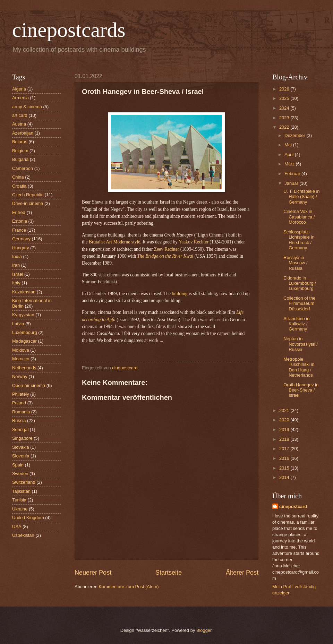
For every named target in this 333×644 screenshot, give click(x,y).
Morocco (21, 359)
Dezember (295, 135)
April (289, 154)
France (19, 230)
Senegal (20, 430)
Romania (21, 412)
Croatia (19, 186)
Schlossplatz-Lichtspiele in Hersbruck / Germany (299, 240)
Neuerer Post (93, 573)
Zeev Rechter (166, 249)
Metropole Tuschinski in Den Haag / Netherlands (299, 367)
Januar (292, 183)
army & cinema (27, 107)
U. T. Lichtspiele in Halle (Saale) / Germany (301, 197)
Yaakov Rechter (194, 242)
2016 (285, 458)
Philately (21, 394)
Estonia (20, 221)
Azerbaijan (23, 133)
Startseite (169, 573)
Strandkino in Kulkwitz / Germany (296, 324)
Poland (19, 403)
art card (20, 115)
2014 (285, 477)
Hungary (21, 248)
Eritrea (19, 212)
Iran (16, 265)
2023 (285, 118)
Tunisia (19, 500)
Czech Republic (28, 195)
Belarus (20, 142)
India (17, 256)
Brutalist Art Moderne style (114, 242)
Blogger (204, 630)
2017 (285, 449)
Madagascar (24, 341)
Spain (18, 465)
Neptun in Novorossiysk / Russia (301, 344)
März (290, 164)
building (180, 294)
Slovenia (21, 456)
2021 (285, 410)
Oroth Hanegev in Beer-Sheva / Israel (301, 390)
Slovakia (21, 447)
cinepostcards (69, 30)
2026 (285, 89)
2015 (285, 468)
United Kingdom (28, 518)
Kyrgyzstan (23, 315)
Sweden (20, 474)
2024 (285, 108)
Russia (19, 420)
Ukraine (20, 509)
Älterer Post (242, 573)
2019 (285, 430)
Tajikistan (21, 491)
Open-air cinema (29, 385)
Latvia (18, 324)
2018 (285, 439)
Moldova (21, 350)
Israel (18, 274)
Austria (19, 124)
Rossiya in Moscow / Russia (295, 263)
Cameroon (23, 168)
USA (17, 527)
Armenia (20, 98)
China (18, 177)
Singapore (22, 438)
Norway (20, 376)
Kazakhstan (24, 292)
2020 (285, 420)
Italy (16, 283)
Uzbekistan (23, 535)
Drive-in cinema (28, 203)
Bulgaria (20, 159)
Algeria (19, 89)
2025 (285, 98)
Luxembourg (25, 332)
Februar (293, 174)
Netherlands (24, 368)
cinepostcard (293, 506)
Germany (21, 239)
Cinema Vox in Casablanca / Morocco (299, 217)
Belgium (20, 151)
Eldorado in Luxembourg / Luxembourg (300, 283)
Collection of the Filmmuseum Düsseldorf (299, 303)
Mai (289, 145)
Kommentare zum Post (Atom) (129, 587)
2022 (285, 127)
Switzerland (24, 482)
